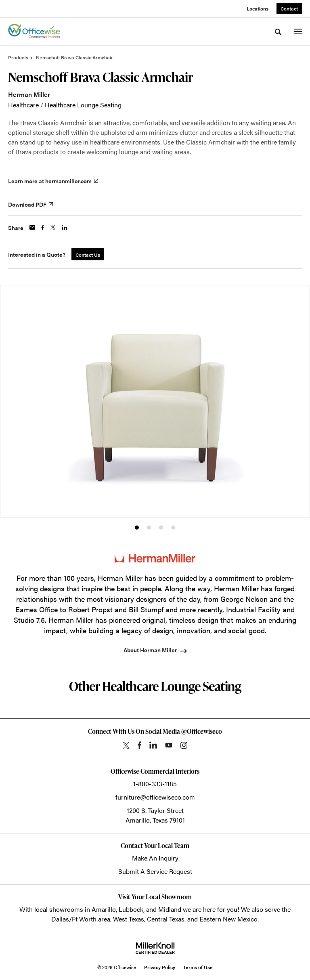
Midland (170, 909)
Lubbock (131, 909)
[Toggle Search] (278, 32)
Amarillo (104, 909)
